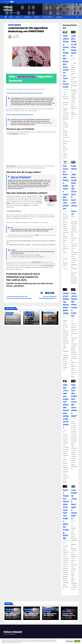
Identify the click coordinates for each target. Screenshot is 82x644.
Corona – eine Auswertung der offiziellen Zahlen (69, 615)
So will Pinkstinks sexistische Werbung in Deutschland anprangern (24, 93)
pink (12, 228)
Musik (45, 312)
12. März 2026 (67, 618)
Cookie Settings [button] (69, 641)
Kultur (37, 17)
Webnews (59, 17)
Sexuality (13, 250)
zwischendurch (48, 17)
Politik (18, 17)
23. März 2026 (48, 618)
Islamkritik (27, 17)
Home (11, 17)
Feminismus (11, 25)
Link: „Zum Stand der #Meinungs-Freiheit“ (74, 305)
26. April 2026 (11, 618)
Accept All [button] (77, 641)
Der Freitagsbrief (10, 610)
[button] (77, 17)
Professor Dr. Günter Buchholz (49, 321)
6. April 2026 (29, 618)
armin (17, 36)
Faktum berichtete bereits (37, 168)
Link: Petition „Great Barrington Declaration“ (74, 504)
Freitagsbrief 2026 (10, 611)
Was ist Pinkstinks (20, 177)
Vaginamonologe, (31, 266)
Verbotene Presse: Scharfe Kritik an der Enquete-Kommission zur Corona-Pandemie (66, 61)
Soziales (68, 611)
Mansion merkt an (10, 313)
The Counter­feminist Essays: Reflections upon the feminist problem (66, 187)
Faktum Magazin (13, 632)
